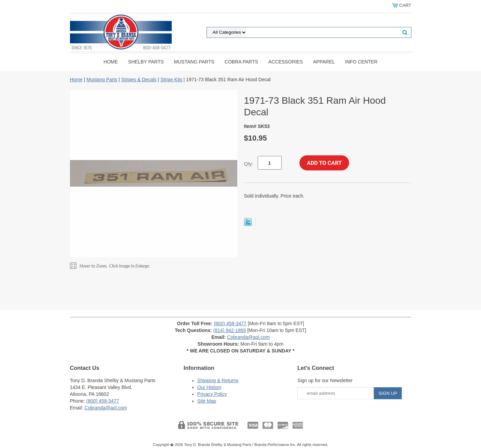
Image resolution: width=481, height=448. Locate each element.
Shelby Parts (146, 62)
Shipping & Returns (218, 380)
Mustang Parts (194, 62)
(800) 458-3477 (230, 323)
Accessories (286, 62)
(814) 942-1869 (230, 330)
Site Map (207, 401)
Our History (209, 387)
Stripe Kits (171, 80)
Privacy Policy (212, 394)
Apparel (324, 62)
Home (111, 62)
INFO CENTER (361, 62)
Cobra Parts (241, 62)
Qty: (249, 164)
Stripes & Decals (139, 80)
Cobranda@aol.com (248, 337)
